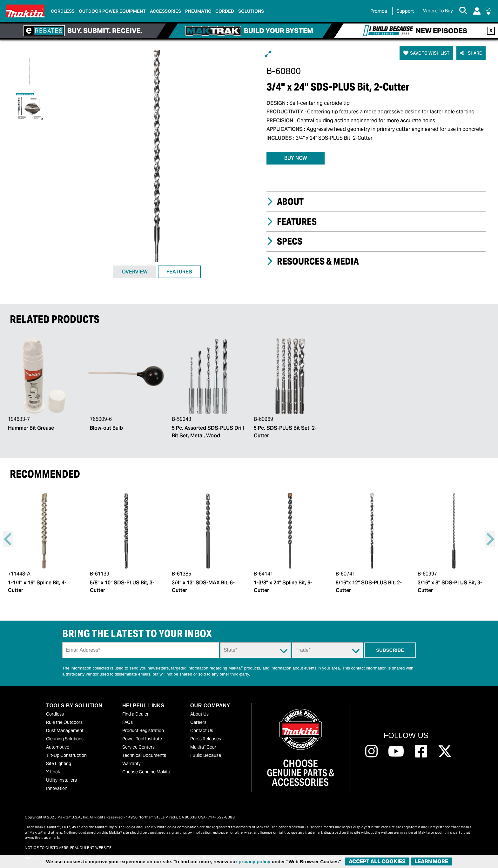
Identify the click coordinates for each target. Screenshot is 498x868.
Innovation (57, 788)
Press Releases (206, 739)
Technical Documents (144, 755)
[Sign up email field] (141, 650)
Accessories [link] (165, 11)
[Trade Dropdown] (327, 650)
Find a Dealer (135, 714)
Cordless (55, 714)
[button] (488, 12)
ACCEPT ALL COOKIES (377, 861)
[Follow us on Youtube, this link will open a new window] (396, 751)
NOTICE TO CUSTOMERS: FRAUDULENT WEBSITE (68, 848)
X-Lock (53, 772)
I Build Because (206, 755)
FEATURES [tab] (179, 272)
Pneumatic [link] (198, 11)
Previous (8, 539)
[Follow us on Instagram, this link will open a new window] (371, 751)
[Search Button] (463, 11)
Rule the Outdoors (64, 722)
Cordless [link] (63, 11)
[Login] (477, 11)
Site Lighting (59, 764)
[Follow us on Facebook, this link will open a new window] (421, 751)
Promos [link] (379, 11)
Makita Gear (203, 747)
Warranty (131, 764)
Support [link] (405, 11)
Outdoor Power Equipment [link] (112, 11)
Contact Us (202, 730)
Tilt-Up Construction (66, 755)
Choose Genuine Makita (146, 772)
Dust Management (65, 730)
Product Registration (143, 730)
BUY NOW (296, 158)
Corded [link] (225, 11)
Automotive (58, 747)
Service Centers (138, 747)
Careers (198, 722)
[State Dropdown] (256, 650)
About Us (199, 714)
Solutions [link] (251, 11)
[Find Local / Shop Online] (438, 11)
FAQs (128, 722)
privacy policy (254, 861)
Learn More (431, 861)
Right (490, 539)
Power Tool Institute (142, 739)
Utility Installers (61, 780)
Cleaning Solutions (65, 739)
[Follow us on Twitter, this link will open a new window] (445, 751)
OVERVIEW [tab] (135, 272)
